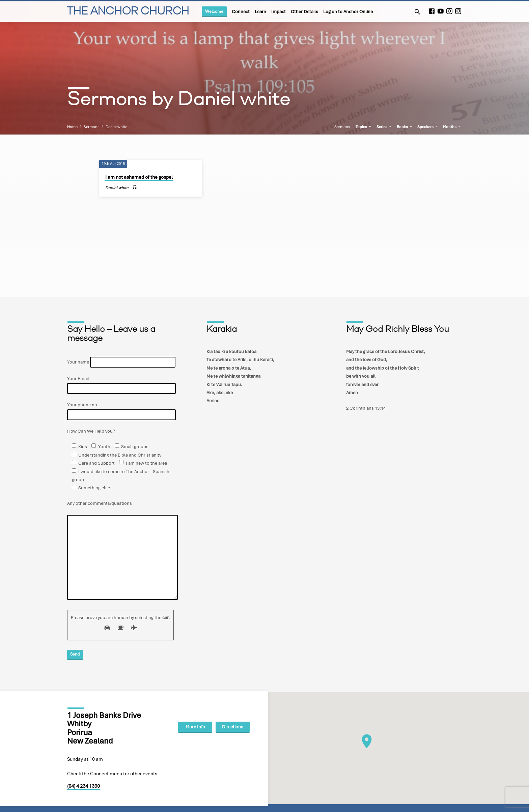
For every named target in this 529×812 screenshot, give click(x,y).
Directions (233, 727)
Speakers (428, 127)
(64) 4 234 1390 (83, 786)
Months (452, 127)
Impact (279, 12)
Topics (364, 127)
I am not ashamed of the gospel (139, 177)
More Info (195, 727)
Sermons (92, 127)
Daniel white (116, 127)
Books (405, 127)
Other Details (304, 12)
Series (385, 127)
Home (72, 127)
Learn (260, 12)
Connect (241, 12)
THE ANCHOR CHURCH (128, 12)
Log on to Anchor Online (348, 12)
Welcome (214, 11)
